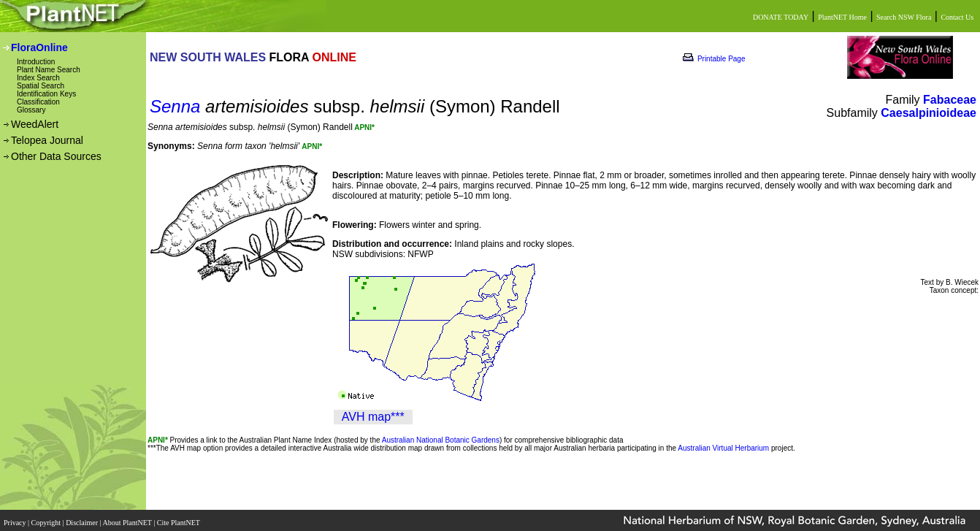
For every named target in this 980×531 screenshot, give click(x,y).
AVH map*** (373, 417)
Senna (175, 106)
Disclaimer (83, 518)
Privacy (16, 518)
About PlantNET (128, 518)
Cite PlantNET (179, 518)
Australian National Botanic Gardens (441, 440)
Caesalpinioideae (929, 113)
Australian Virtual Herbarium (723, 448)
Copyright (47, 518)
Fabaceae (950, 100)
